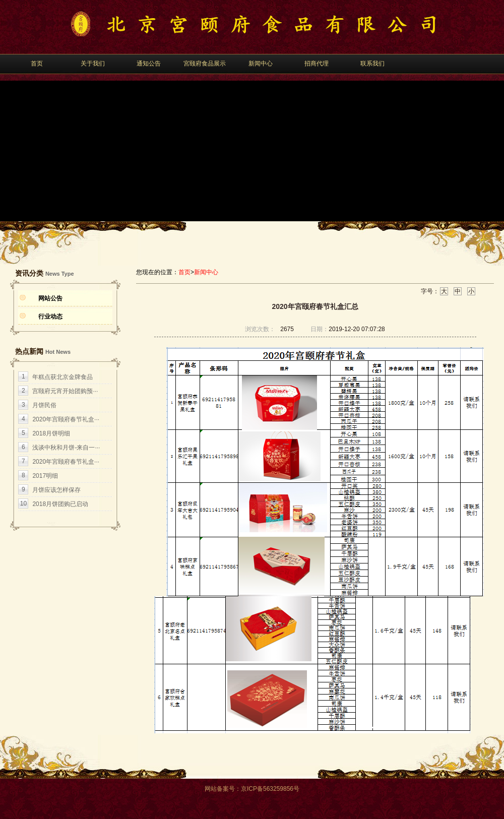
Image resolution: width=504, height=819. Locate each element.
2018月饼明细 (51, 433)
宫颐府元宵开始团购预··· (65, 391)
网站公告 (50, 298)
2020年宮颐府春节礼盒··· (66, 462)
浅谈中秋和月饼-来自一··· (66, 448)
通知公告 (149, 64)
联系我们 (372, 64)
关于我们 (93, 64)
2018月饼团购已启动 (60, 504)
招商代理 (317, 64)
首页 (37, 64)
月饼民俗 (44, 405)
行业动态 (50, 317)
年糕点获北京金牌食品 (62, 377)
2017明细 (45, 476)
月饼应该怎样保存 (56, 490)
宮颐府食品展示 (205, 64)
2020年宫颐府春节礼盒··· (66, 419)
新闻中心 (261, 64)
